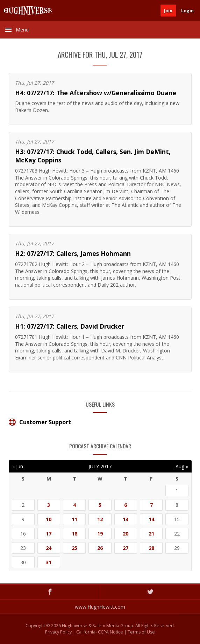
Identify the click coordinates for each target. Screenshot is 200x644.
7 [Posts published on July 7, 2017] (151, 505)
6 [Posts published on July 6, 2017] (126, 505)
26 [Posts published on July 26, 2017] (100, 548)
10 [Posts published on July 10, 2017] (49, 519)
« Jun (18, 466)
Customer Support (40, 422)
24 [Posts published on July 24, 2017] (49, 548)
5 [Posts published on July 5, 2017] (100, 505)
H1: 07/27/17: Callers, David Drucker (70, 326)
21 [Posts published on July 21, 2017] (151, 534)
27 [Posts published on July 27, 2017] (126, 548)
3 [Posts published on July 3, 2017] (49, 505)
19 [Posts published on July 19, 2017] (100, 534)
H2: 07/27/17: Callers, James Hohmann (73, 253)
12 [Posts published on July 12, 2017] (100, 519)
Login (187, 11)
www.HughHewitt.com (100, 607)
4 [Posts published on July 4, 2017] (74, 505)
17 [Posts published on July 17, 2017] (49, 534)
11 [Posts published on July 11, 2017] (74, 519)
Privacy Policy (58, 632)
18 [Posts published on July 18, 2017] (74, 534)
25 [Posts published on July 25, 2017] (74, 548)
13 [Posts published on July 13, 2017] (126, 519)
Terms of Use (141, 632)
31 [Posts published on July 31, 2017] (49, 562)
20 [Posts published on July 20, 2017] (126, 534)
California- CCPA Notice (100, 632)
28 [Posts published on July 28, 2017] (151, 548)
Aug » (182, 466)
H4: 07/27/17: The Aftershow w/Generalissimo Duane (96, 93)
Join (168, 11)
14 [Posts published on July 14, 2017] (151, 519)
